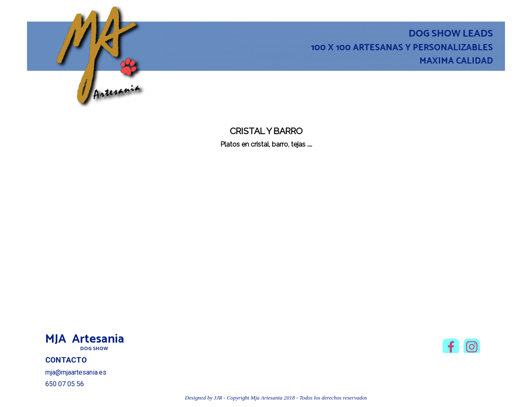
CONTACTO (66, 360)
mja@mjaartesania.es (76, 372)
